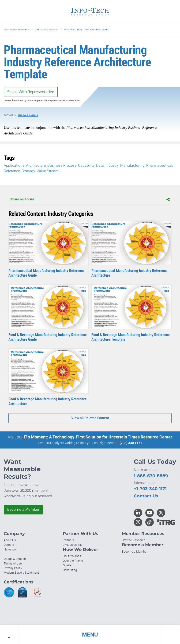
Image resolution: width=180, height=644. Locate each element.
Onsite (67, 565)
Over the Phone (73, 561)
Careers (9, 545)
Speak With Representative (31, 92)
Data (100, 165)
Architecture (36, 165)
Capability (86, 165)
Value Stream (48, 171)
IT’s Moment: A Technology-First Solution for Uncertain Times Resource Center (98, 437)
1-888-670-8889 (151, 476)
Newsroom (11, 549)
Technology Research (16, 30)
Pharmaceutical (159, 165)
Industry (112, 165)
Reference (12, 171)
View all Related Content (90, 418)
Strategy (28, 171)
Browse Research (134, 540)
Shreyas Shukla (28, 115)
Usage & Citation (15, 559)
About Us (10, 540)
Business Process (62, 165)
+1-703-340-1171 (150, 489)
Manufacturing (132, 165)
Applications (14, 165)
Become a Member (24, 509)
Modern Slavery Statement (21, 573)
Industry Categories (47, 30)
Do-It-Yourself (72, 556)
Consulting (70, 570)
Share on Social (90, 199)
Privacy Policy (13, 568)
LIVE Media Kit (72, 545)
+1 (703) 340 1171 (129, 443)
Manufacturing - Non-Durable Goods (86, 30)
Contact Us (146, 496)
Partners (68, 540)
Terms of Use (13, 563)
